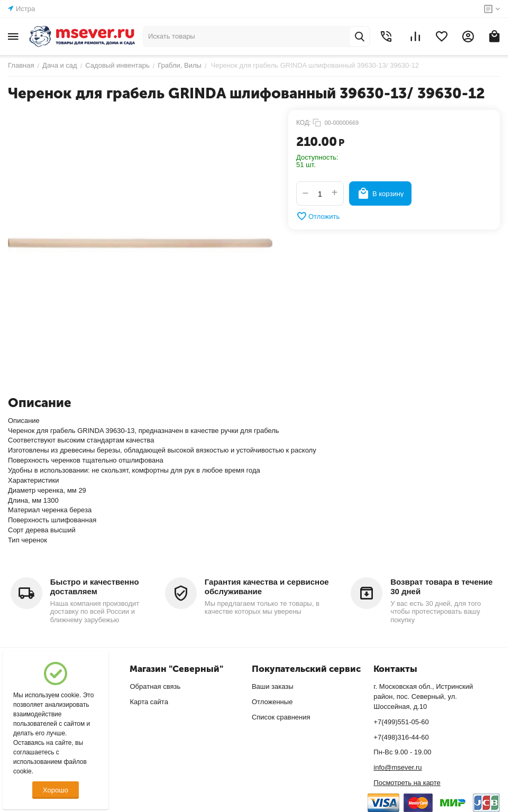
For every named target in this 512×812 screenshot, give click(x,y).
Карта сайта (149, 702)
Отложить (318, 216)
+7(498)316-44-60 (401, 737)
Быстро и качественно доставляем (95, 587)
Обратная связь (155, 686)
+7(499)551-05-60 (401, 722)
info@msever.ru (397, 767)
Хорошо (56, 790)
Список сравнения (281, 717)
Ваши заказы (273, 686)
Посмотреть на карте (407, 783)
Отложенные (272, 702)
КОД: (303, 123)
